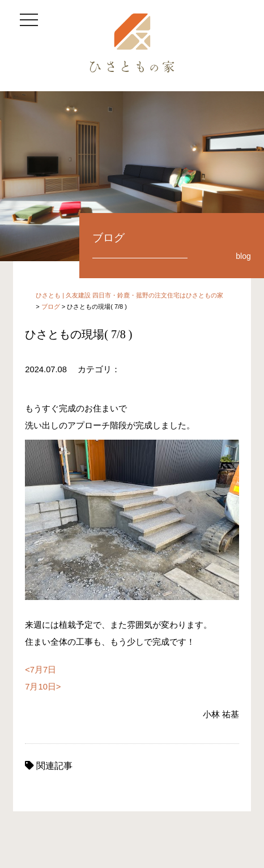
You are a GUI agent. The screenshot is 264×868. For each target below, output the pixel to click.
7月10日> (43, 687)
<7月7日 (41, 670)
